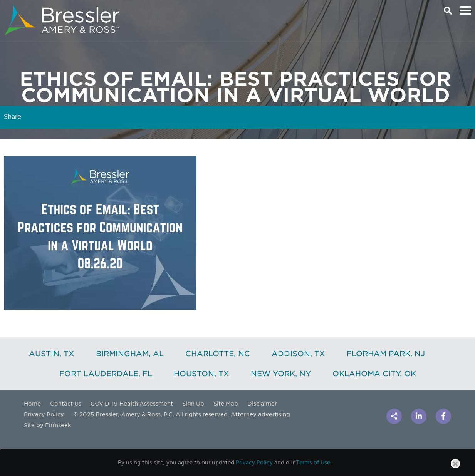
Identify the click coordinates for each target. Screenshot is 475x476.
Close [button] (456, 468)
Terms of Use (313, 463)
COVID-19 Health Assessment (132, 403)
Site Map (226, 403)
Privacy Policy (44, 414)
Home (32, 403)
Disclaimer (262, 403)
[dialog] (237, 463)
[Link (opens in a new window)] (419, 416)
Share (13, 117)
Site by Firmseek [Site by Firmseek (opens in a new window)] (47, 425)
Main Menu (465, 10)
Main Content (211, 10)
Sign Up (193, 403)
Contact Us (66, 403)
